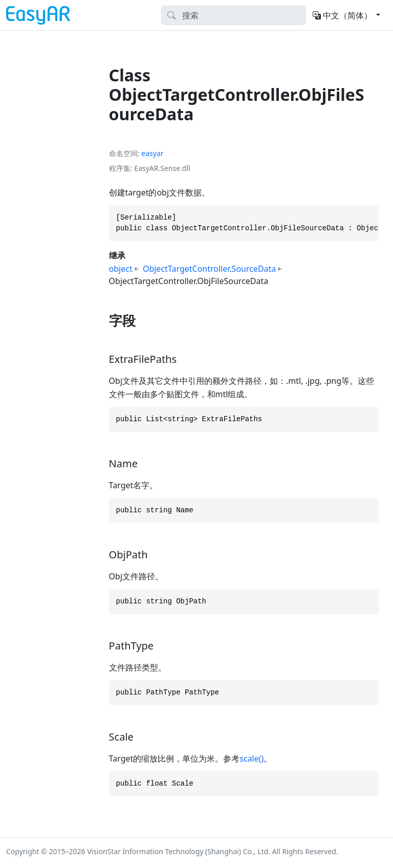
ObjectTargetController (186, 269)
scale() (252, 758)
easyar (152, 153)
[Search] (234, 15)
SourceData (254, 269)
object (121, 269)
